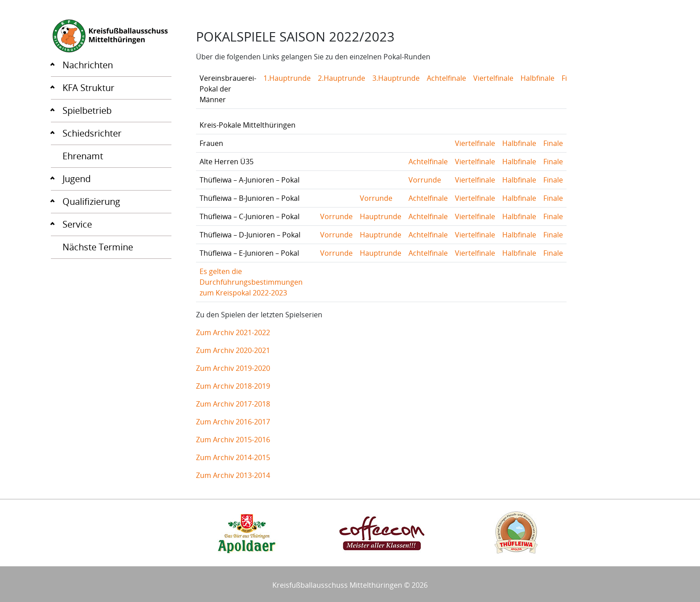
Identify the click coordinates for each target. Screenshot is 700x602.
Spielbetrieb (87, 110)
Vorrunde (425, 180)
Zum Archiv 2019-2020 (233, 368)
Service (77, 224)
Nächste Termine (98, 247)
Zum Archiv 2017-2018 (233, 404)
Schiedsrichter (92, 133)
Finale (553, 143)
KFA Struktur (88, 88)
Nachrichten (88, 65)
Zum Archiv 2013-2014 (233, 475)
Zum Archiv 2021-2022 (233, 332)
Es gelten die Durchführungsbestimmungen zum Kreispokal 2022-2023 (251, 282)
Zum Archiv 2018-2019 (233, 386)
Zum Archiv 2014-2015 (233, 457)
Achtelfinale (446, 78)
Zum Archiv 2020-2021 (233, 350)
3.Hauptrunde (396, 78)
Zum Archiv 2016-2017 (233, 422)
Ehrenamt (83, 156)
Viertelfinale (493, 78)
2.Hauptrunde (342, 78)
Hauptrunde (381, 216)
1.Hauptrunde (287, 78)
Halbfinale (537, 78)
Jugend (77, 179)
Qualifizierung (91, 201)
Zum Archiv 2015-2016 (233, 440)
